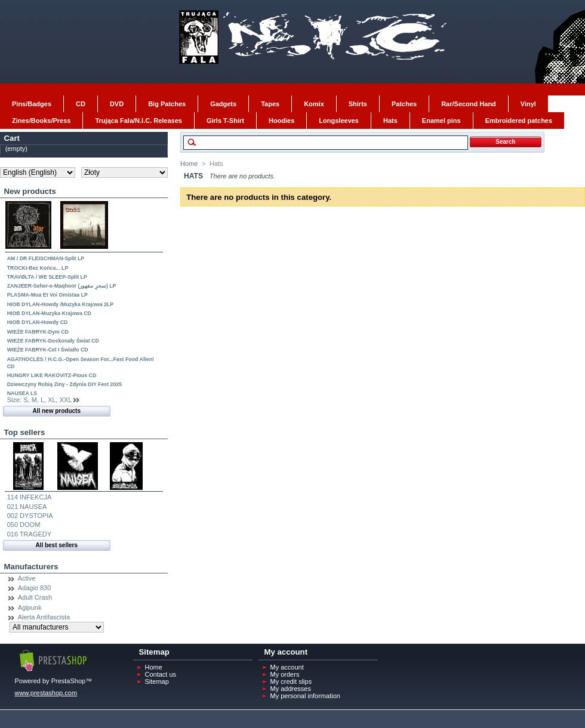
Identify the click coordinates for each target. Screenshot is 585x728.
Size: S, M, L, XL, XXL (39, 400)
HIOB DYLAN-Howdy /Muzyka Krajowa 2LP (60, 304)
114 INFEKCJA (30, 497)
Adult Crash (35, 597)
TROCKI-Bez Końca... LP (38, 268)
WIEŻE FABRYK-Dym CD (38, 332)
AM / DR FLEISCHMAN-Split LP (46, 258)
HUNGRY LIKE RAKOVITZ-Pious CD (52, 375)
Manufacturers (31, 567)
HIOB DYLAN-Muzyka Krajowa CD (49, 313)
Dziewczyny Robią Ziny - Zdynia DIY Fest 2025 (64, 384)
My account (287, 667)
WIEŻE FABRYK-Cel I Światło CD (48, 350)
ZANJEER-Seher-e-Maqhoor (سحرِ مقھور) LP (62, 286)
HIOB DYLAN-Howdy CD (38, 322)
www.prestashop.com (46, 693)
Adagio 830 (35, 588)
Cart (12, 138)
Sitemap (157, 681)
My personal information (305, 696)
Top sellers (25, 432)
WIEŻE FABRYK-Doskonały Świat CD (53, 341)
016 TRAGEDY (29, 534)
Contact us (161, 674)
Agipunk (30, 607)
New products (30, 191)
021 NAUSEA (27, 507)
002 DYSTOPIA (30, 516)
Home (189, 164)
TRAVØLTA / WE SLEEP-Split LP (47, 277)
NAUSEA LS (22, 393)
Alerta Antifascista (44, 617)
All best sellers (56, 545)
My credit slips (291, 681)
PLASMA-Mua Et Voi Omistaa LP (47, 295)
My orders (285, 674)
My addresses (291, 689)
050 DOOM (24, 525)
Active (27, 578)
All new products (56, 411)
